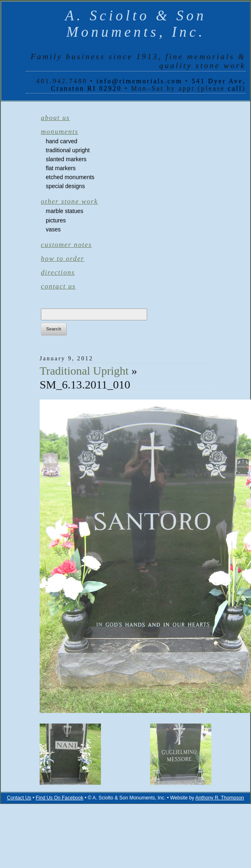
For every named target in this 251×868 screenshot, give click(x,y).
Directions (58, 272)
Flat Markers (61, 168)
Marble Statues (65, 211)
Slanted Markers (66, 159)
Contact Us (58, 286)
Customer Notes (66, 245)
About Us (55, 118)
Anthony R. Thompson (220, 798)
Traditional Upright (68, 150)
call (235, 88)
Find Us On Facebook (59, 798)
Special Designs (65, 186)
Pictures (56, 220)
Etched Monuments (70, 177)
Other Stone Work (69, 201)
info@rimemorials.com (139, 81)
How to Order (63, 259)
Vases (53, 229)
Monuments (60, 132)
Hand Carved (62, 141)
